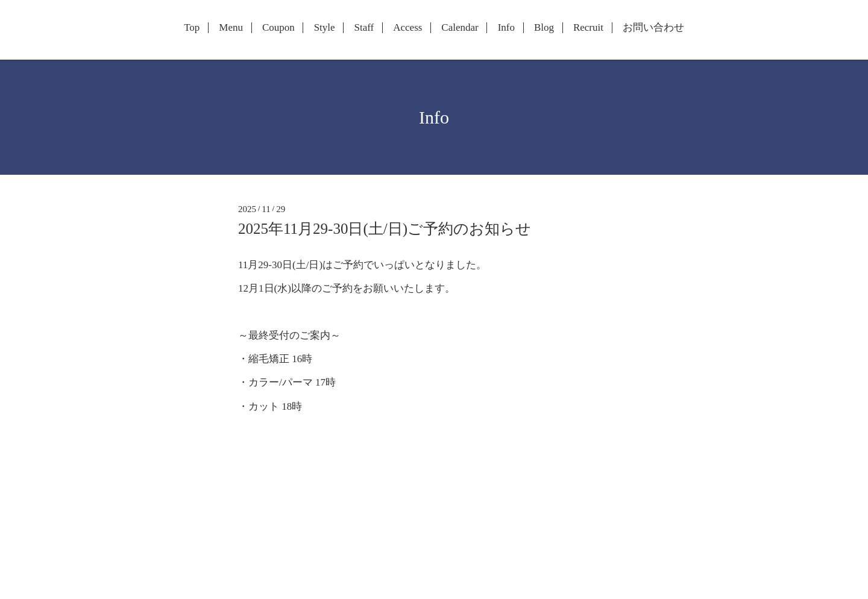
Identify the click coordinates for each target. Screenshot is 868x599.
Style (325, 28)
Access (407, 28)
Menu (231, 28)
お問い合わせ (653, 28)
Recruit (588, 28)
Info (506, 28)
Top (192, 28)
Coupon (278, 28)
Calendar (460, 28)
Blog (544, 28)
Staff (364, 28)
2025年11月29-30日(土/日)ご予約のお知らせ (385, 229)
